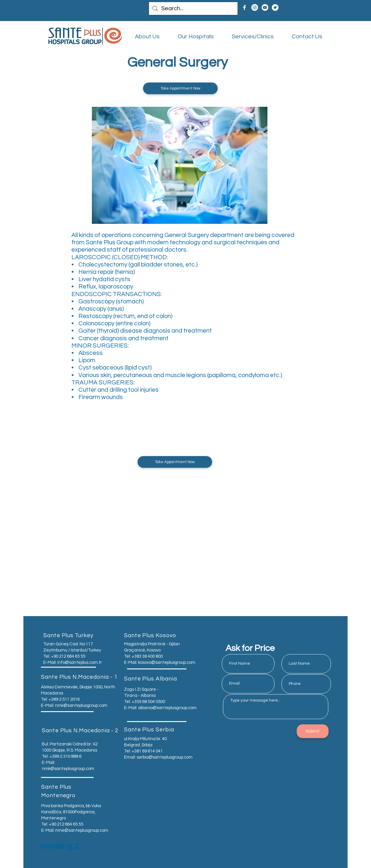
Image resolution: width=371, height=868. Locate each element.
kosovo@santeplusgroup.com (167, 662)
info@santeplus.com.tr (80, 662)
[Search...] (193, 8)
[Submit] (313, 731)
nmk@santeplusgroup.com (81, 705)
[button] (180, 88)
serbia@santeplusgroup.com (165, 757)
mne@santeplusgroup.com (82, 830)
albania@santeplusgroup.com (167, 708)
